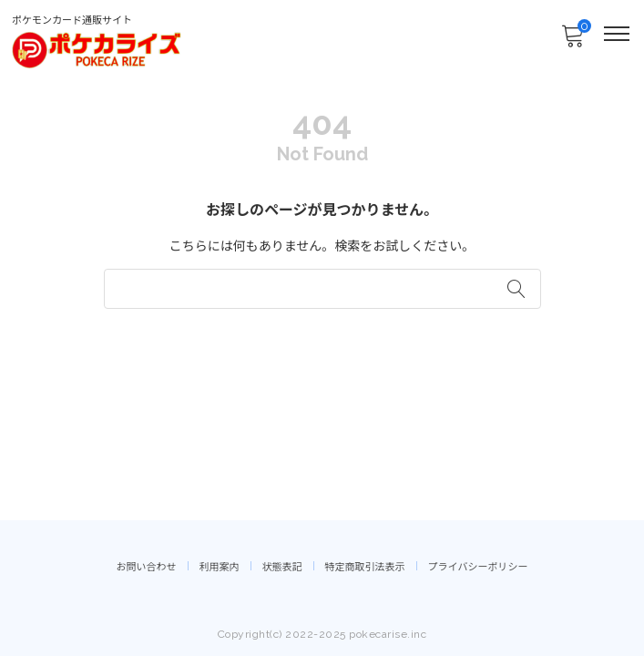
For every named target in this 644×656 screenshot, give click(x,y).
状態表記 (282, 567)
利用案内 (220, 567)
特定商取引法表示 (365, 567)
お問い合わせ (147, 567)
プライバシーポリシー (478, 567)
